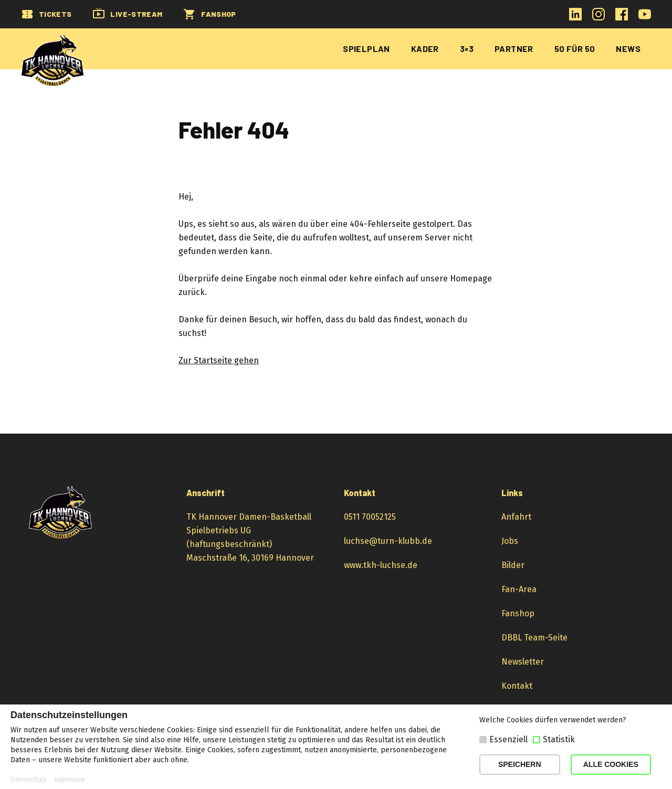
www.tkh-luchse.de (381, 565)
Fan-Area (519, 589)
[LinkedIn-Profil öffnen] (575, 18)
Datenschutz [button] (29, 780)
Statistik (559, 739)
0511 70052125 (370, 517)
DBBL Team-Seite (534, 638)
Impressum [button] (70, 780)
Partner (514, 49)
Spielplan (366, 49)
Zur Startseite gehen (219, 360)
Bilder (513, 565)
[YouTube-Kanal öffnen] (645, 18)
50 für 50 (575, 49)
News (628, 49)
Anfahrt (516, 517)
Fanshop (518, 613)
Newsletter (523, 662)
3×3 (467, 49)
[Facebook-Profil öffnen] (622, 18)
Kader (425, 49)
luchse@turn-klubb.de (388, 541)
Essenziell (508, 739)
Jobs (510, 541)
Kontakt (517, 686)
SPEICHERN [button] (520, 764)
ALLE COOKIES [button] (611, 764)
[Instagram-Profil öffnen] (598, 18)
